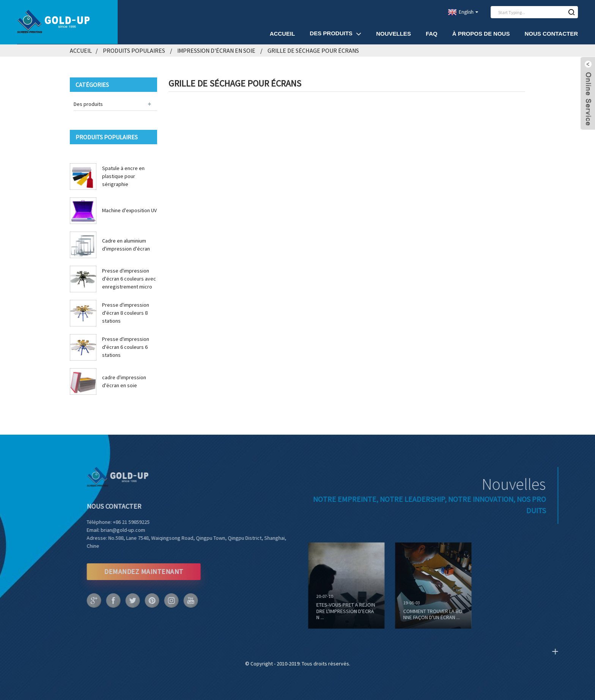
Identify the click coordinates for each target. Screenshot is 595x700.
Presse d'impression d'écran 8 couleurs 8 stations (126, 313)
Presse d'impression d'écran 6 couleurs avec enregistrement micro (129, 279)
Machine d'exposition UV (129, 210)
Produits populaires (134, 50)
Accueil (283, 34)
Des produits (335, 34)
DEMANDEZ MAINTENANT (128, 572)
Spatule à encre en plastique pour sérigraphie (123, 176)
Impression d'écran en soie (216, 50)
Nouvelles (394, 34)
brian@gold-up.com (108, 530)
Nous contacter (551, 34)
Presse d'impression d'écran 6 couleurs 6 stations (126, 347)
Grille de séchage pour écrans (313, 50)
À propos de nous (481, 34)
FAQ (432, 34)
